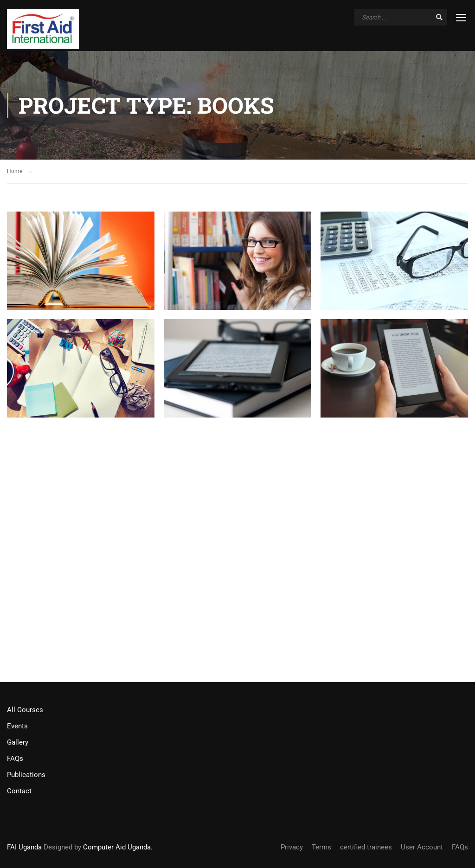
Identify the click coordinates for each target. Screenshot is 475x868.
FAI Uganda (24, 847)
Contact (19, 791)
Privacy (292, 847)
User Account (422, 847)
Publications (26, 775)
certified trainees (366, 847)
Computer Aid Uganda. (118, 847)
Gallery (18, 742)
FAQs (15, 759)
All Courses (25, 710)
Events (17, 726)
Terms (321, 847)
